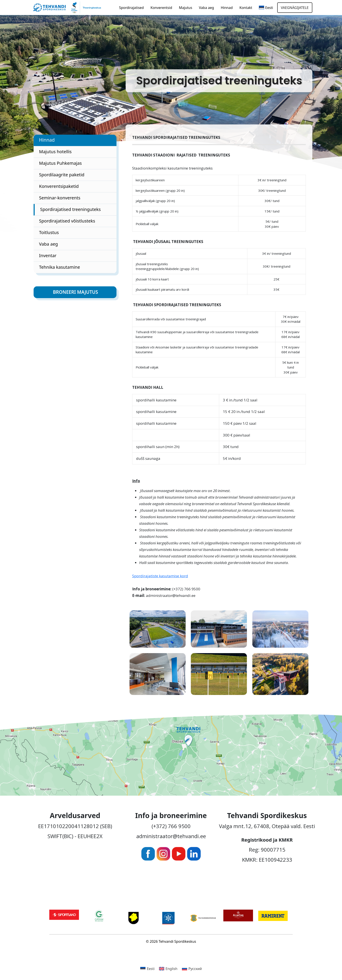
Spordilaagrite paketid (62, 175)
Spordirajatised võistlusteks (67, 221)
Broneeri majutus (76, 292)
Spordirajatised (131, 8)
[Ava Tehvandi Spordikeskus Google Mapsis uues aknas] (171, 755)
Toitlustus (49, 232)
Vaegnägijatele (295, 8)
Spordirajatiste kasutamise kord (160, 576)
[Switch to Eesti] (147, 969)
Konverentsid (161, 8)
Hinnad (227, 8)
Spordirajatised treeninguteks (70, 209)
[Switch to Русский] (192, 969)
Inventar (48, 256)
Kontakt (246, 8)
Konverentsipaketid (59, 186)
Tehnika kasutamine (60, 267)
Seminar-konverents (60, 198)
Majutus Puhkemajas (60, 163)
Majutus (186, 8)
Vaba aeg (206, 8)
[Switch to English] (168, 969)
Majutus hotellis (55, 152)
